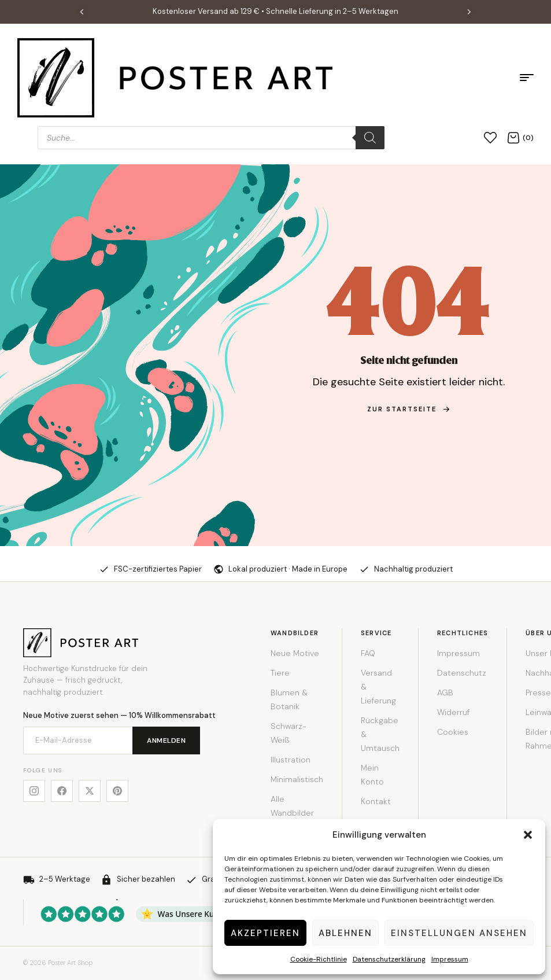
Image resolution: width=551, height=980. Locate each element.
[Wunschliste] (490, 137)
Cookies (453, 732)
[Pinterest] (117, 791)
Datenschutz (462, 673)
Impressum (450, 959)
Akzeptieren (265, 933)
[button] (528, 835)
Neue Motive (295, 653)
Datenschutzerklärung (389, 959)
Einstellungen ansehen (459, 933)
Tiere (280, 673)
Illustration (291, 760)
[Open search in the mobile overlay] (211, 138)
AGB (445, 692)
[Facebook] (62, 791)
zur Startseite (409, 409)
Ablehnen (345, 933)
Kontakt (376, 801)
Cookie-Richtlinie (319, 959)
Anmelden (166, 740)
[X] (90, 791)
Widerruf (453, 712)
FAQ (368, 653)
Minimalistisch (297, 779)
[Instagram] (34, 791)
